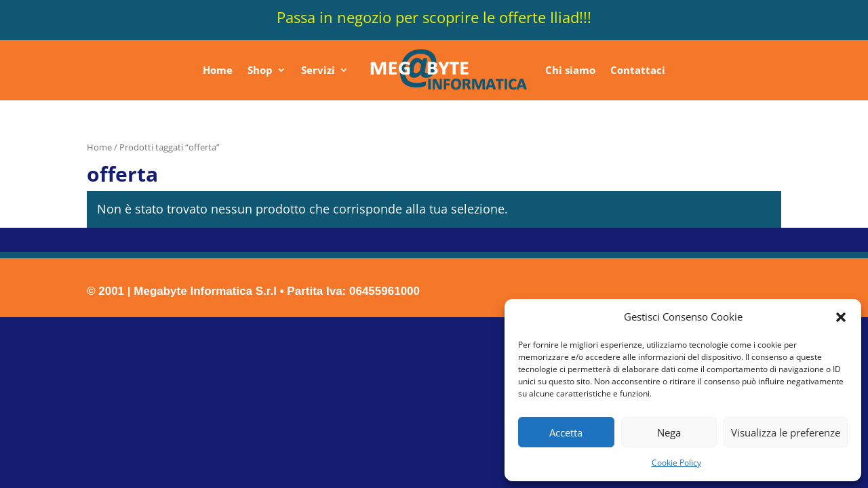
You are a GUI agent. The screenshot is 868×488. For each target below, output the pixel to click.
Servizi (318, 70)
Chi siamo (570, 70)
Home (218, 70)
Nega (669, 432)
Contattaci (638, 70)
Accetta (566, 432)
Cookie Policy (676, 463)
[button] (841, 317)
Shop (260, 70)
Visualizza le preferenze (786, 432)
